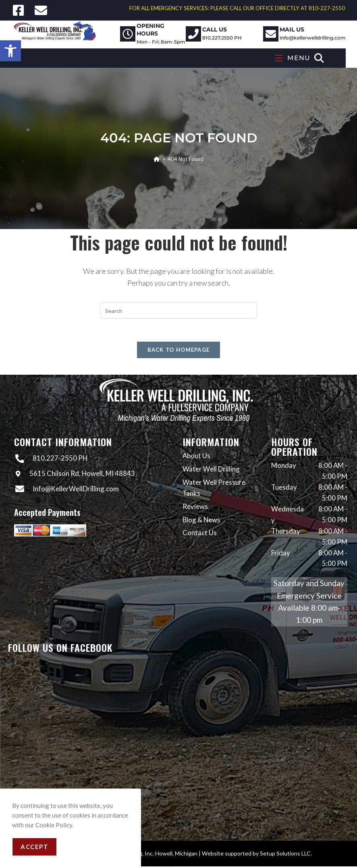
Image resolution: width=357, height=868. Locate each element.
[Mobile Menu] (303, 58)
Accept (34, 847)
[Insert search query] (178, 311)
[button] (10, 51)
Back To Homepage (179, 351)
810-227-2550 (327, 8)
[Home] (157, 159)
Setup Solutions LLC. (286, 855)
